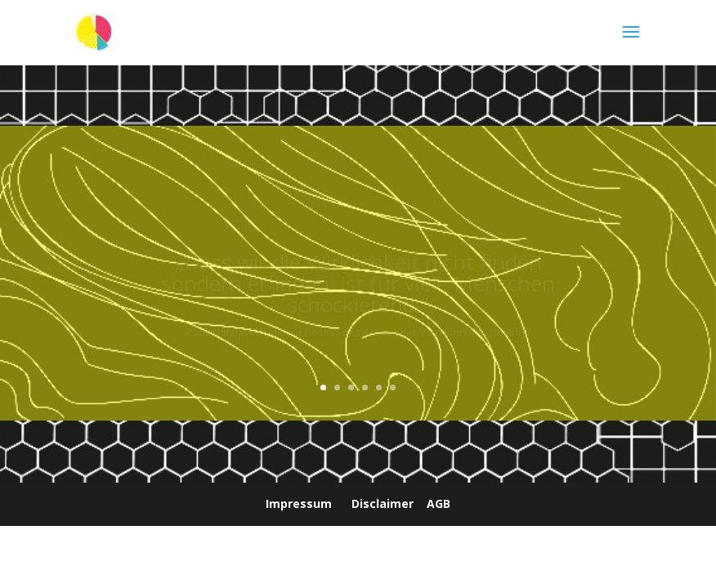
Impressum (299, 503)
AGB (439, 503)
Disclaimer (383, 503)
